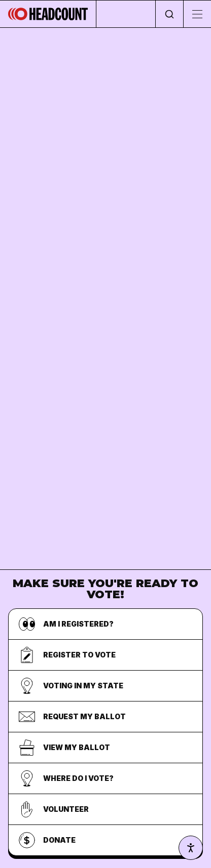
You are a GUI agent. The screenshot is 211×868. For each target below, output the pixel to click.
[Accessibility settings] (191, 848)
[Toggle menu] (197, 14)
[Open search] (169, 14)
